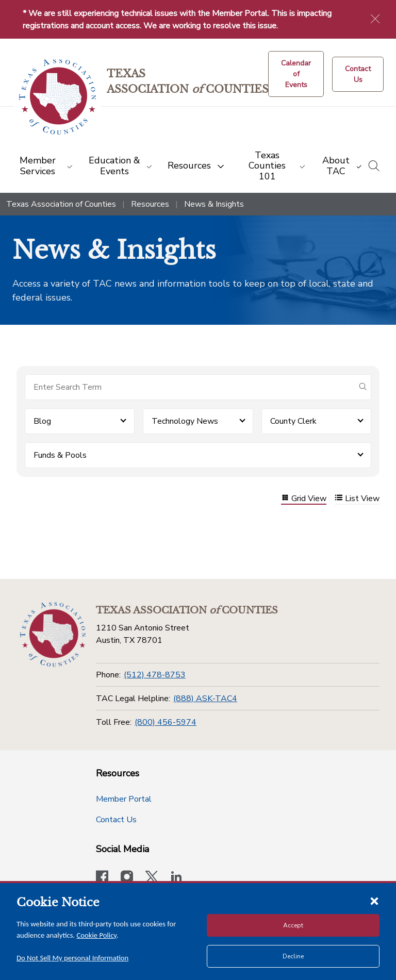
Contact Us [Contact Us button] (116, 820)
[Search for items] (190, 387)
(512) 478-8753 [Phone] (155, 675)
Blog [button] (42, 421)
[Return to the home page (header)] (57, 97)
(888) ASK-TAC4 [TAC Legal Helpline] (205, 699)
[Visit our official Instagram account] (127, 878)
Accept (293, 925)
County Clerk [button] (293, 421)
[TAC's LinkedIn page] (176, 878)
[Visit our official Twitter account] (152, 878)
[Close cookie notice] (374, 901)
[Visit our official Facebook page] (102, 878)
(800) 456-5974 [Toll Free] (166, 722)
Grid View (304, 499)
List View (357, 499)
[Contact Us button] (358, 74)
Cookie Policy (97, 935)
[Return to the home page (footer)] (53, 635)
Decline (293, 956)
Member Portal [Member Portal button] (124, 799)
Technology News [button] (185, 421)
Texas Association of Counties (61, 204)
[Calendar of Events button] (296, 74)
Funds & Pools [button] (60, 455)
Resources (150, 204)
